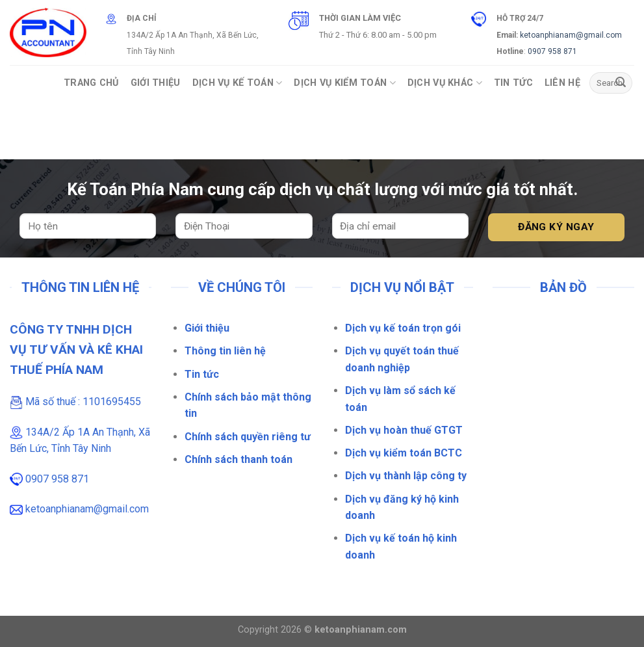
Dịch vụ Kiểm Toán (344, 83)
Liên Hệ (562, 83)
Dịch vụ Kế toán (238, 83)
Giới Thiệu (156, 83)
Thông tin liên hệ (225, 351)
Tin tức (202, 374)
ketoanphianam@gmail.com (571, 35)
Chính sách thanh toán (238, 459)
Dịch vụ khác (445, 83)
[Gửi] (621, 83)
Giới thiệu (207, 328)
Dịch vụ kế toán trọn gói (403, 328)
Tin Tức (513, 83)
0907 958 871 (552, 51)
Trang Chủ (91, 83)
